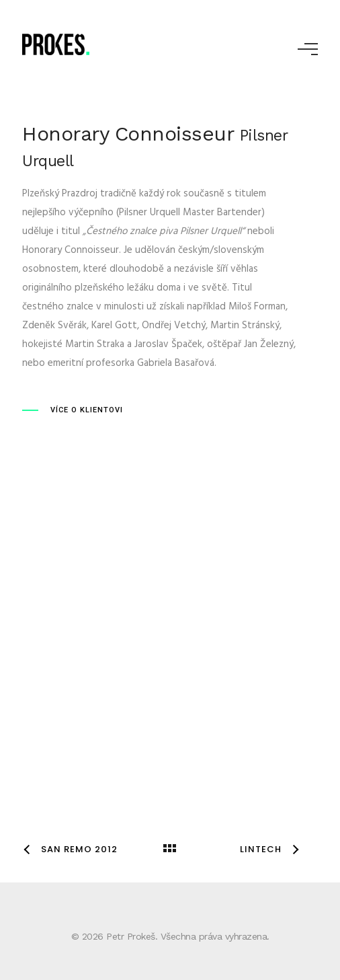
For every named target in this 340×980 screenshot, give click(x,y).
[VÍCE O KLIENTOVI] (73, 410)
